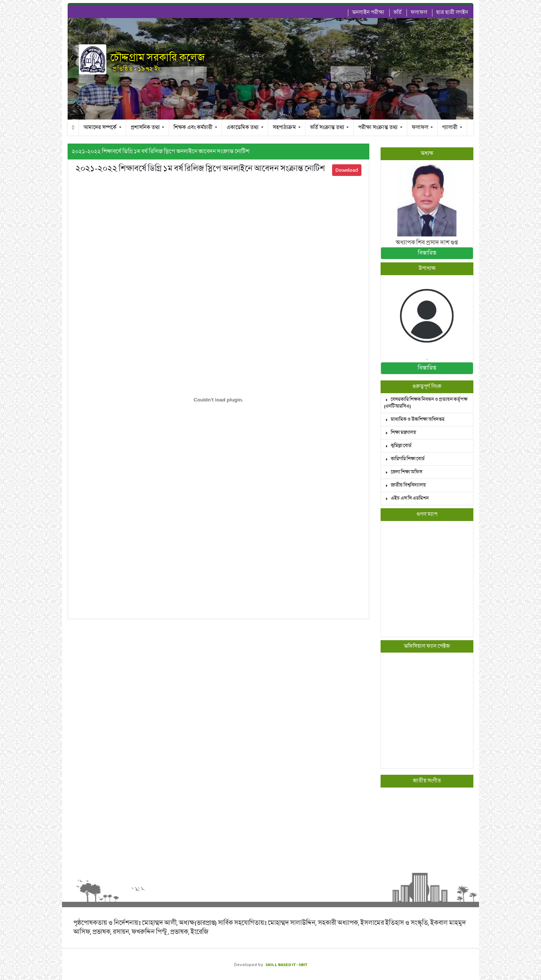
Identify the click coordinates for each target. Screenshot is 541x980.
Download (347, 170)
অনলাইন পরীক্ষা (368, 13)
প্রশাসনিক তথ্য (146, 128)
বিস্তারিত (427, 253)
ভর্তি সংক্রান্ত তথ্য (328, 128)
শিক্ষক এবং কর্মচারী (194, 128)
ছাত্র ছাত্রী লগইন (452, 13)
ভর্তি (397, 13)
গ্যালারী (450, 128)
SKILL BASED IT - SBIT (286, 965)
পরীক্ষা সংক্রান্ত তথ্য (378, 128)
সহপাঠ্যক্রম (285, 128)
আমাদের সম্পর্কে (100, 128)
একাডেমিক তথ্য (243, 128)
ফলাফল (419, 13)
